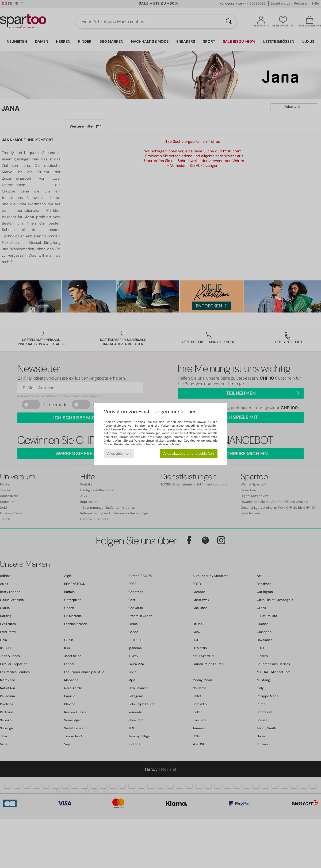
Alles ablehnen (119, 454)
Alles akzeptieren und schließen (189, 454)
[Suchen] (229, 22)
